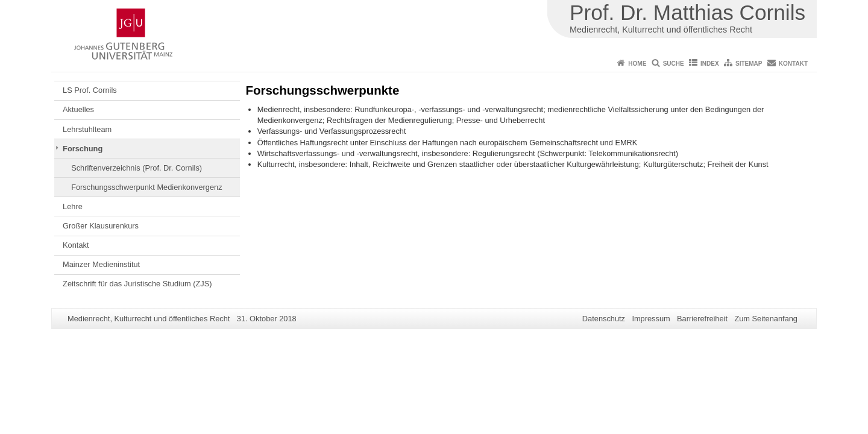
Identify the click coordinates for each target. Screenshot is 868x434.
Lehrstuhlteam (87, 129)
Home (637, 64)
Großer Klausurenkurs (101, 226)
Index (710, 64)
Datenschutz (604, 319)
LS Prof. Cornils (90, 90)
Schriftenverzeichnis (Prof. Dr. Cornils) (137, 168)
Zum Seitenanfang (766, 319)
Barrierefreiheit (702, 319)
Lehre (73, 206)
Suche (674, 64)
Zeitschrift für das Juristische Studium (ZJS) (137, 284)
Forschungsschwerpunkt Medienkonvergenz (146, 187)
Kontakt (793, 64)
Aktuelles (78, 109)
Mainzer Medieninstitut (101, 264)
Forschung (83, 149)
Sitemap (749, 64)
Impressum (651, 319)
